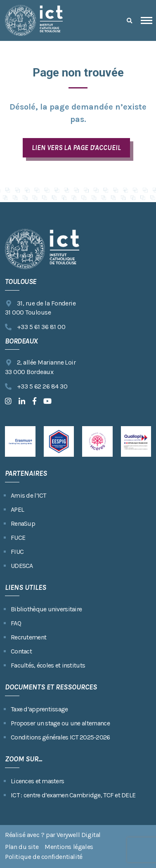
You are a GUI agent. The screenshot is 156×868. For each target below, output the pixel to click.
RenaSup (23, 523)
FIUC (17, 552)
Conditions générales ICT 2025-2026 (60, 737)
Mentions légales (69, 847)
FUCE (18, 538)
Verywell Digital (79, 835)
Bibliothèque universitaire (46, 609)
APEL (17, 509)
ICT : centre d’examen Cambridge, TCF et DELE (73, 795)
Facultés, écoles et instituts (48, 665)
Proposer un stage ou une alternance (60, 723)
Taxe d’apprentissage (39, 709)
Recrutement (28, 637)
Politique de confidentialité (44, 857)
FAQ (16, 623)
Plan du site (22, 847)
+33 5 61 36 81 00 (35, 327)
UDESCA (22, 566)
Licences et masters (37, 781)
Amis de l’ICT (28, 495)
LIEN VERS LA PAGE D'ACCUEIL (76, 148)
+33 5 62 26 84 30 (36, 387)
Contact (21, 651)
